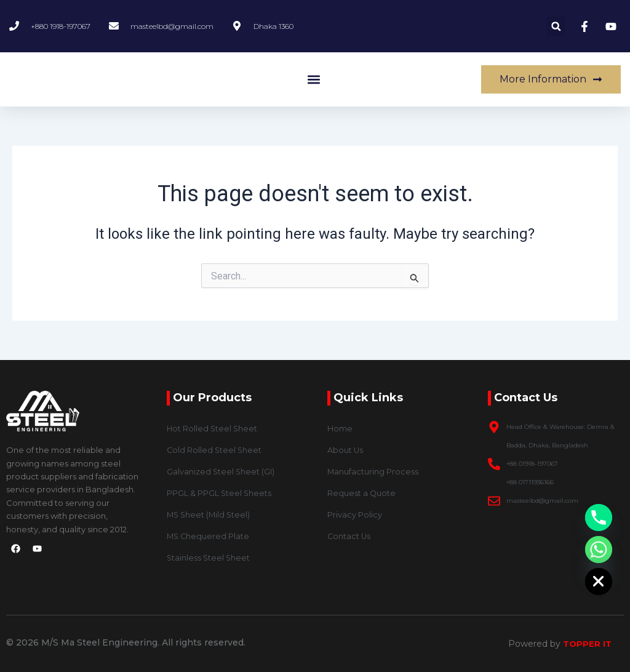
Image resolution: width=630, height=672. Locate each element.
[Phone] (599, 518)
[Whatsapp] (599, 550)
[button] (556, 26)
